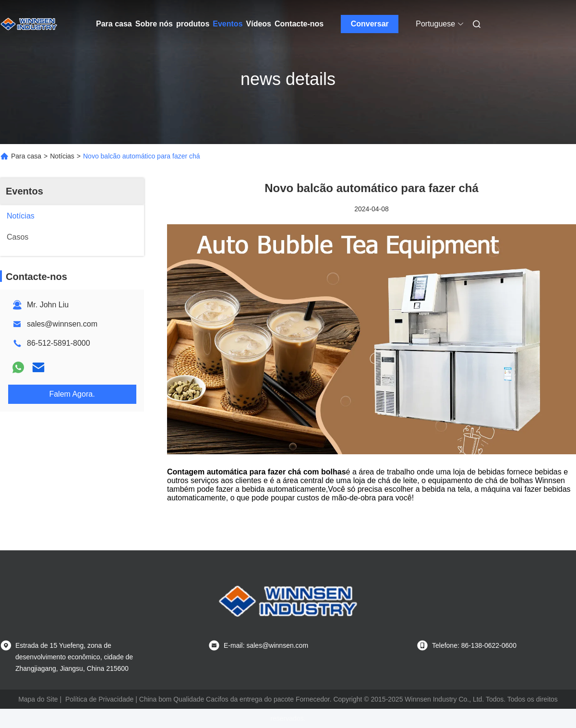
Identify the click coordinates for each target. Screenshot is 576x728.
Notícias (62, 156)
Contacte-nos (299, 24)
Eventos (228, 24)
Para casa (114, 24)
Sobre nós (154, 24)
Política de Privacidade (99, 699)
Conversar (370, 24)
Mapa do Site (38, 699)
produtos (193, 24)
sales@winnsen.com (62, 324)
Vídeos (259, 24)
